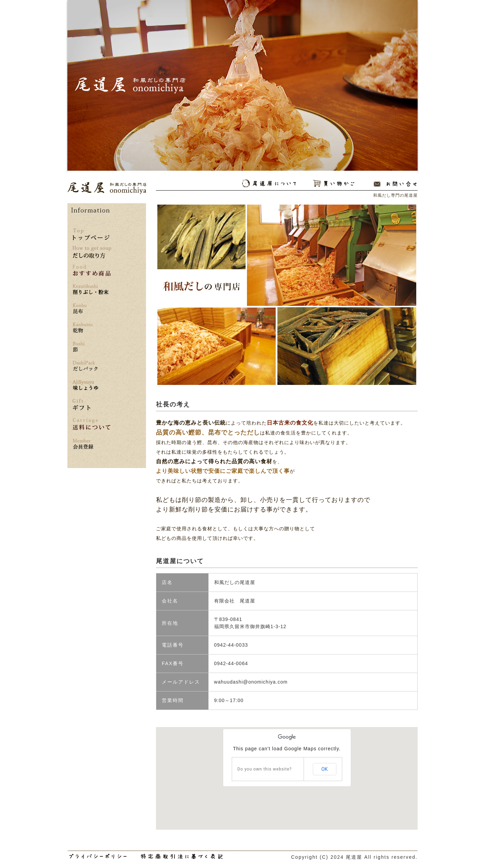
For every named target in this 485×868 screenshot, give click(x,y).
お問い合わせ (395, 184)
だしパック (92, 366)
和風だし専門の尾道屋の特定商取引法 (182, 856)
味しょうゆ (92, 385)
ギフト (81, 405)
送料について (91, 424)
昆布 (92, 309)
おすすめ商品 (92, 270)
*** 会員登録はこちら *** (92, 444)
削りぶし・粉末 (92, 290)
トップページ (91, 234)
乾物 (92, 328)
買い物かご (334, 184)
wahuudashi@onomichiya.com (251, 682)
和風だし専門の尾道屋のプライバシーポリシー (98, 856)
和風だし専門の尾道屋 (107, 188)
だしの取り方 (92, 252)
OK (325, 769)
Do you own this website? (265, 769)
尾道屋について (269, 184)
